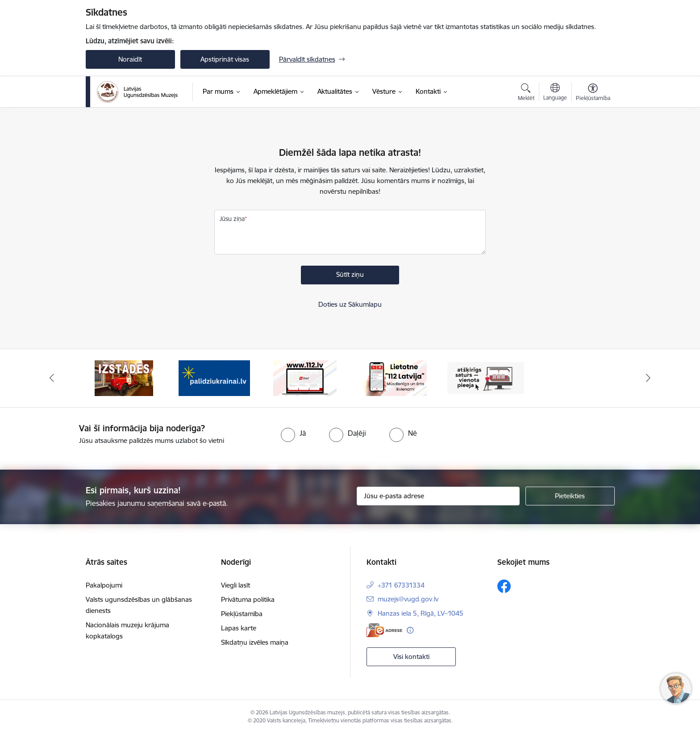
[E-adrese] (384, 630)
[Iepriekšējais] (52, 378)
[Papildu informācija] (410, 630)
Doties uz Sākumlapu (350, 304)
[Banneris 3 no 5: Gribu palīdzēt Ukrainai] (214, 377)
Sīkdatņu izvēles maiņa (255, 642)
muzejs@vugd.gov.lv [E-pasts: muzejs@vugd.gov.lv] (408, 599)
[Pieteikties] (570, 496)
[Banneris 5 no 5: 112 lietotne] (395, 377)
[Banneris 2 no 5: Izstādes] (124, 377)
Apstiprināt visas (225, 59)
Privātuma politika (248, 599)
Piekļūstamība (242, 614)
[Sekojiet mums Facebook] (504, 586)
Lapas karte (239, 628)
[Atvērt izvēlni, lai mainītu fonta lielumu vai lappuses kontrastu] (593, 93)
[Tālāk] (649, 378)
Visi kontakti (411, 657)
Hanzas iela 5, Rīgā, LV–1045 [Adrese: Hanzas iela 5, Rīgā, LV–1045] (421, 613)
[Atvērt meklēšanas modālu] (526, 93)
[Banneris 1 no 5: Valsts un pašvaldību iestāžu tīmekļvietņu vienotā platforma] (486, 377)
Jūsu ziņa (232, 219)
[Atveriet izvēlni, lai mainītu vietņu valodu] (555, 93)
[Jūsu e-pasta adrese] (438, 496)
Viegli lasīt (235, 585)
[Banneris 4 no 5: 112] (305, 377)
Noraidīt (130, 59)
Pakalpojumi (104, 585)
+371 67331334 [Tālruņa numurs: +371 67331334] (401, 585)
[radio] (293, 433)
